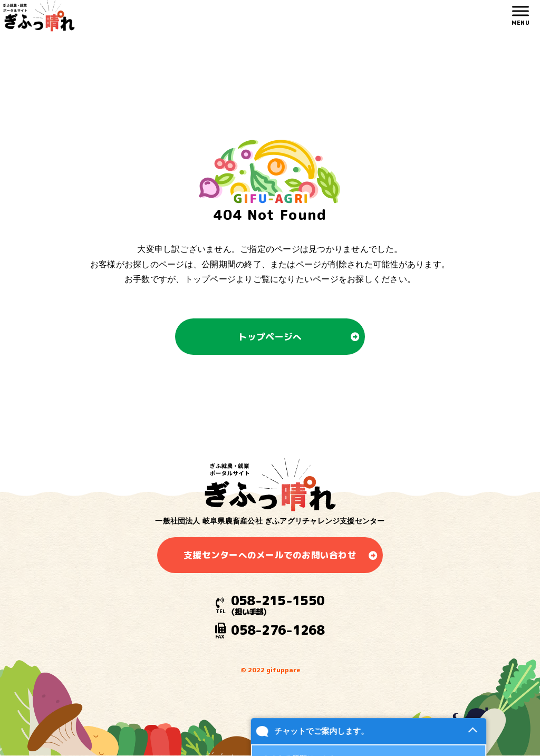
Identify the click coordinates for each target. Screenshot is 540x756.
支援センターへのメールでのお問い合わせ (270, 555)
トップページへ (270, 337)
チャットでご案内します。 (321, 739)
